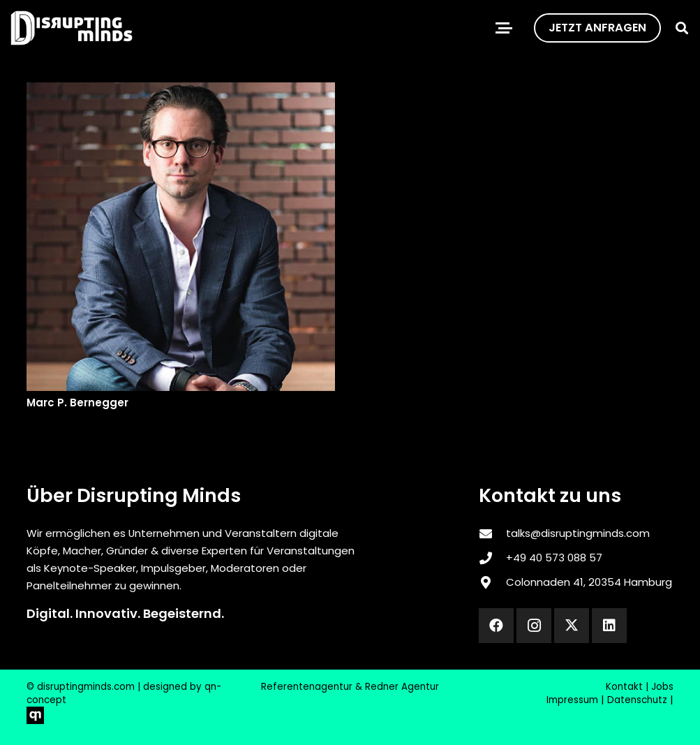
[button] (504, 28)
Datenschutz (637, 700)
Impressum (572, 700)
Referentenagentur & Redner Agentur (350, 687)
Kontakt (624, 687)
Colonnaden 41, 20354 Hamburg (589, 582)
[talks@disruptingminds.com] (492, 533)
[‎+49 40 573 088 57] (492, 558)
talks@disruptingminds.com (578, 533)
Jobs (662, 687)
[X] (572, 626)
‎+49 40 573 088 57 (554, 558)
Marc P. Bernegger (77, 403)
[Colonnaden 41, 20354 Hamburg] (492, 582)
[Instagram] (534, 626)
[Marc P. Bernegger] (181, 237)
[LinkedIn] (609, 626)
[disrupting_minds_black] (72, 28)
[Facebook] (496, 626)
